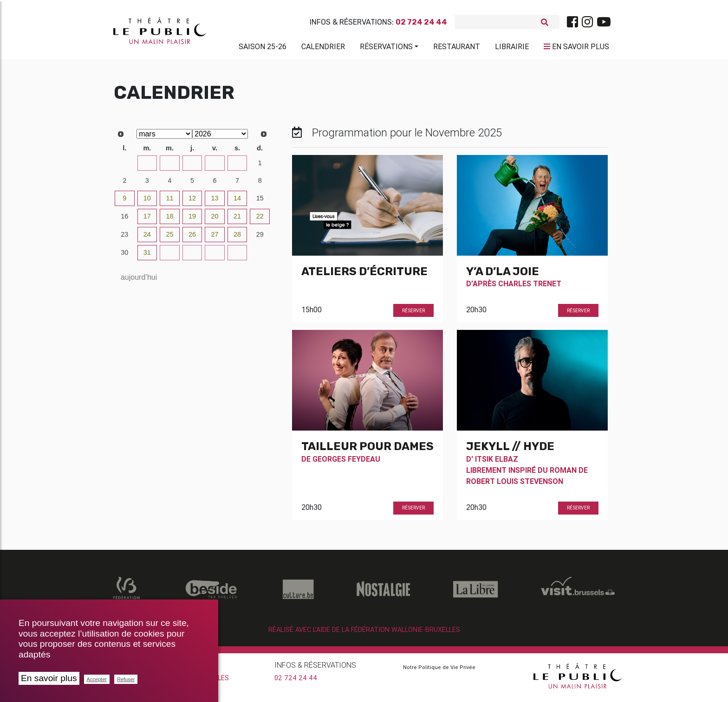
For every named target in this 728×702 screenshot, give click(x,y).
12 (192, 202)
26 (192, 167)
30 (124, 256)
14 (237, 202)
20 (215, 220)
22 (260, 220)
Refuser (126, 679)
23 (124, 167)
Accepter (97, 679)
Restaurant (457, 48)
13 (215, 202)
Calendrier (323, 48)
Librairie (512, 48)
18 (169, 220)
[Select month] (164, 138)
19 (192, 220)
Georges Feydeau (346, 462)
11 (169, 202)
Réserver (413, 314)
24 (147, 167)
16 (124, 220)
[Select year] (220, 138)
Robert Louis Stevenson (515, 484)
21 (237, 220)
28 (237, 167)
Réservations (386, 48)
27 (215, 167)
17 (147, 220)
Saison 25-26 (263, 48)
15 (260, 202)
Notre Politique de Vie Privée (439, 671)
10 (147, 202)
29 (260, 238)
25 (169, 167)
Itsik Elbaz (497, 462)
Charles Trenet (530, 287)
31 (147, 256)
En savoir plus (49, 678)
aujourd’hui (139, 281)
